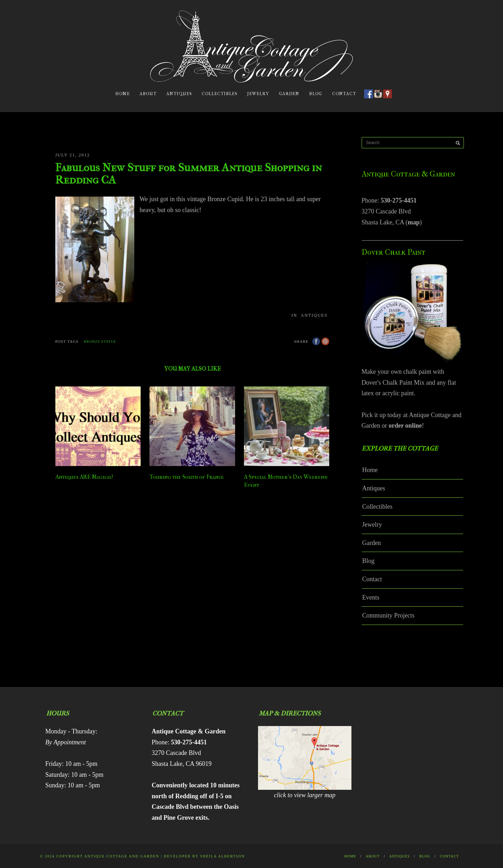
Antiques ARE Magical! (84, 477)
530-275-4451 (399, 200)
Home (122, 94)
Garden (289, 94)
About (148, 94)
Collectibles (219, 94)
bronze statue (100, 342)
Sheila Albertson (223, 856)
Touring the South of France (187, 477)
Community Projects (389, 615)
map (413, 222)
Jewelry (258, 94)
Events (371, 597)
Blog (316, 94)
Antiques (179, 94)
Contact (344, 94)
